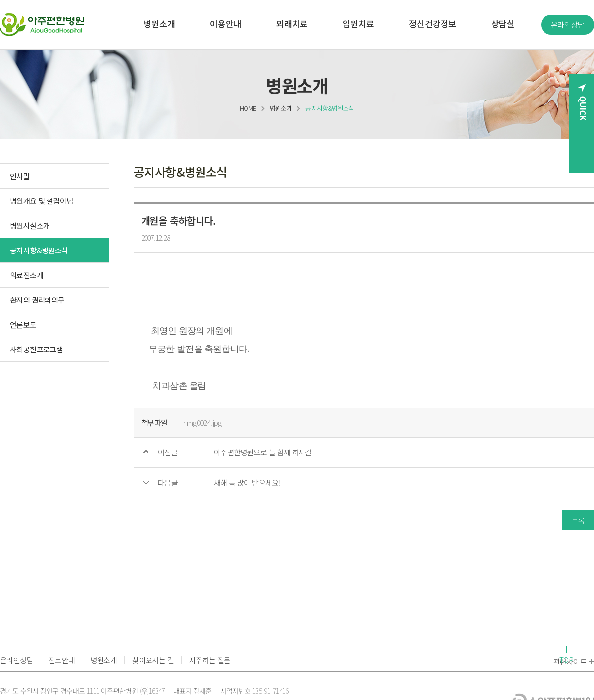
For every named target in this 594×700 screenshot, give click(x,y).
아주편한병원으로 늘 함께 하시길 (263, 452)
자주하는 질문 (210, 660)
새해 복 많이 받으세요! (247, 482)
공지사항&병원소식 (330, 108)
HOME (248, 108)
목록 (578, 520)
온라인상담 (568, 25)
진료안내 (62, 660)
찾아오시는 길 (153, 660)
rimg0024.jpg (202, 423)
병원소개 (281, 108)
